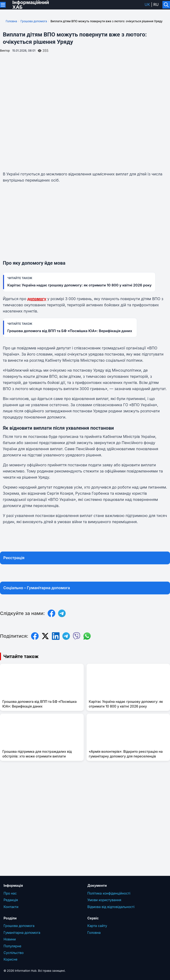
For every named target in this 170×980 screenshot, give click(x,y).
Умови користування (104, 900)
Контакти (11, 907)
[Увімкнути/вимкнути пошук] (166, 5)
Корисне (11, 959)
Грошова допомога (34, 21)
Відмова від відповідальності (111, 907)
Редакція (11, 900)
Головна (11, 21)
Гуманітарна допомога (22, 933)
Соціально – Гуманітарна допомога (37, 588)
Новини (10, 939)
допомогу (37, 299)
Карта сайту (97, 926)
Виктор (5, 51)
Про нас (10, 893)
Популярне (12, 946)
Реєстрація (14, 558)
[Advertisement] (85, 222)
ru (156, 4)
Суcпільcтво (14, 953)
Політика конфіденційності (109, 893)
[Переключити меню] (3, 5)
